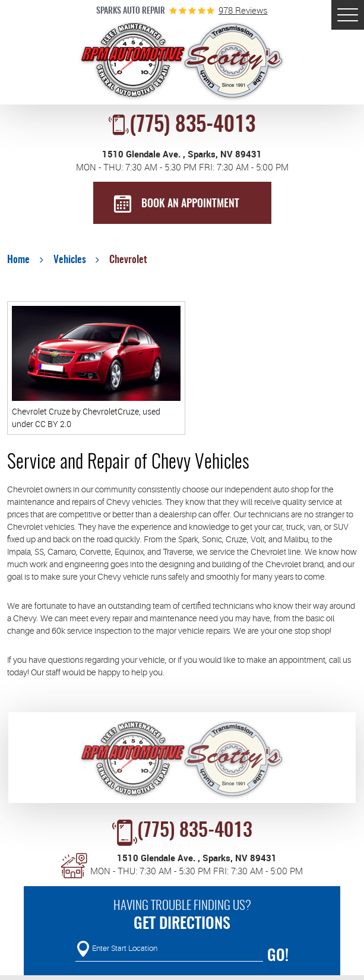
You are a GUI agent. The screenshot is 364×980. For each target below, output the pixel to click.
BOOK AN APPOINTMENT (190, 204)
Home (18, 260)
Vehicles (70, 260)
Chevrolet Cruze (41, 411)
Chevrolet (128, 260)
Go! (278, 956)
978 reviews (243, 10)
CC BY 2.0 (53, 424)
